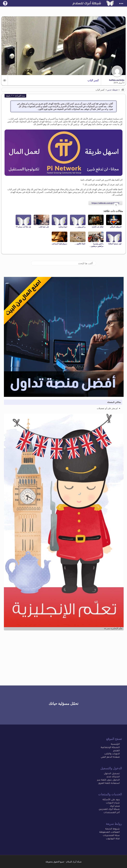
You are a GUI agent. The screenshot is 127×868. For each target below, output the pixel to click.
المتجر (116, 751)
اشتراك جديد (113, 777)
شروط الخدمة (113, 829)
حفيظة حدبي (113, 90)
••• (121, 4)
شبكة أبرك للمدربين (109, 809)
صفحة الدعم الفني (110, 757)
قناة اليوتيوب (113, 839)
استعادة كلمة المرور (109, 783)
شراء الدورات (113, 803)
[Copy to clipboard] (116, 205)
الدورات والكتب (112, 754)
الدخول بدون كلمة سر (108, 780)
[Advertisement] (64, 653)
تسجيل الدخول (112, 774)
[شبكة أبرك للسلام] (110, 3)
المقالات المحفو (111, 832)
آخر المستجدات (112, 813)
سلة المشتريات (111, 836)
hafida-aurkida (117, 80)
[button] (5, 80)
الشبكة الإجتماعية (110, 748)
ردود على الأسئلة (111, 800)
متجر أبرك (115, 806)
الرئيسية (115, 744)
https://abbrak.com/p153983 (105, 203)
